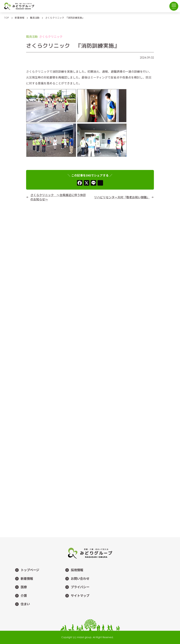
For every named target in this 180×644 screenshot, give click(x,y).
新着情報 (24, 579)
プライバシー (77, 587)
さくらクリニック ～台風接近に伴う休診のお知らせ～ (58, 197)
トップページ (27, 570)
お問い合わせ (77, 579)
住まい (22, 604)
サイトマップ (77, 596)
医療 (21, 587)
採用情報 (74, 570)
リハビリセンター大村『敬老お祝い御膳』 (122, 197)
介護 (21, 596)
